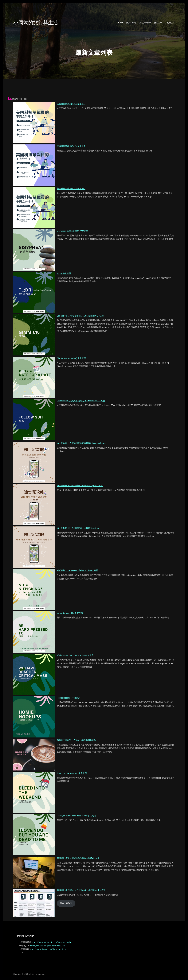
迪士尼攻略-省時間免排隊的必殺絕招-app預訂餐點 (80, 486)
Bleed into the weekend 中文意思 (72, 773)
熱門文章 (158, 23)
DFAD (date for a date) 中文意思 (71, 358)
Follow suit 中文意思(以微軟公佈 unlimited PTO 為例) (81, 401)
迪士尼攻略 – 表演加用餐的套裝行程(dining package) (81, 443)
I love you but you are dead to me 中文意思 (76, 816)
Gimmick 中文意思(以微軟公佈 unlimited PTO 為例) (80, 316)
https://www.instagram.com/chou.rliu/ (48, 946)
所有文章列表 (66, 903)
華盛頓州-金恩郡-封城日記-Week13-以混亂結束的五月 (81, 890)
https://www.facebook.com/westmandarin (51, 942)
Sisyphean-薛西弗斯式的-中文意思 (72, 231)
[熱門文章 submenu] (163, 23)
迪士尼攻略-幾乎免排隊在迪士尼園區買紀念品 (78, 528)
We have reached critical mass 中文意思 (75, 655)
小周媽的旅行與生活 (36, 23)
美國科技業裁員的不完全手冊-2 (71, 146)
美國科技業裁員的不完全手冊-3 (71, 104)
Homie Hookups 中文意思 (69, 698)
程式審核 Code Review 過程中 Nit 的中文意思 (77, 570)
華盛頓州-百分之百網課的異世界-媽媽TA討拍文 (78, 858)
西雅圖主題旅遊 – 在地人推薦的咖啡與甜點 (77, 740)
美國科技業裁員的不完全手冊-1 (71, 189)
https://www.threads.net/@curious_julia (48, 949)
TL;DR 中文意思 (64, 273)
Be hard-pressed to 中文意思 (70, 613)
